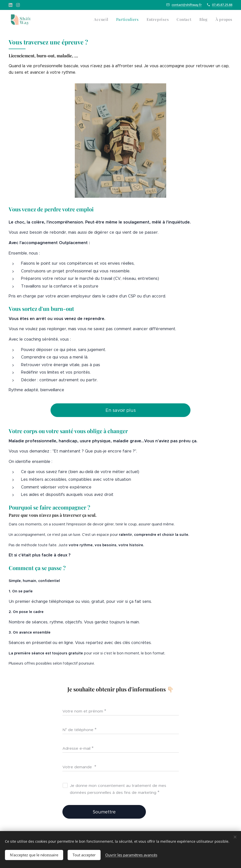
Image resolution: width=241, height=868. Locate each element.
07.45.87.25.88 (222, 5)
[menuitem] (194, 20)
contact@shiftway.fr (187, 5)
